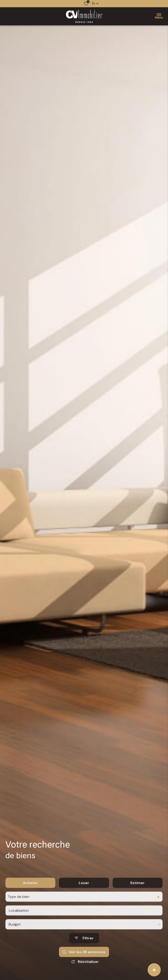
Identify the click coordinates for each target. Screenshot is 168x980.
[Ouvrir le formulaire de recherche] (84, 945)
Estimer (138, 889)
